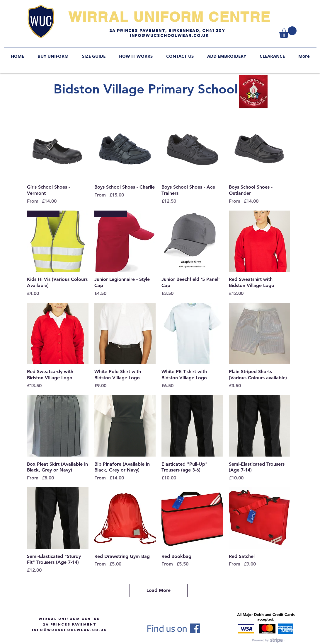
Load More (159, 590)
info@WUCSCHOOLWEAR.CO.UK (69, 630)
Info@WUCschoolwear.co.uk (169, 36)
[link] (288, 32)
